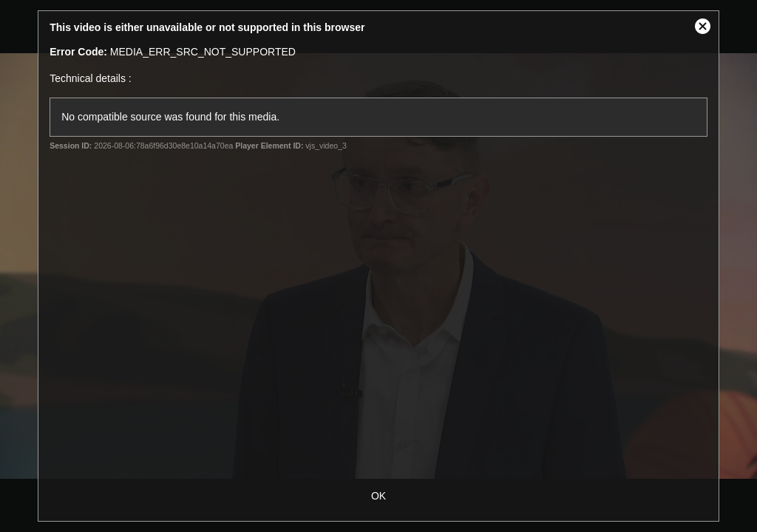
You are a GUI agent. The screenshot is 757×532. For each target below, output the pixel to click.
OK (378, 496)
